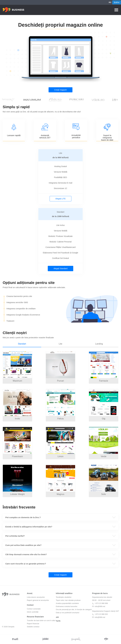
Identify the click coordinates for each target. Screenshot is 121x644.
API (57, 617)
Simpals (11, 627)
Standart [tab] (22, 344)
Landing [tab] (99, 344)
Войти (117, 2)
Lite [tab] (61, 344)
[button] (61, 517)
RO (110, 2)
